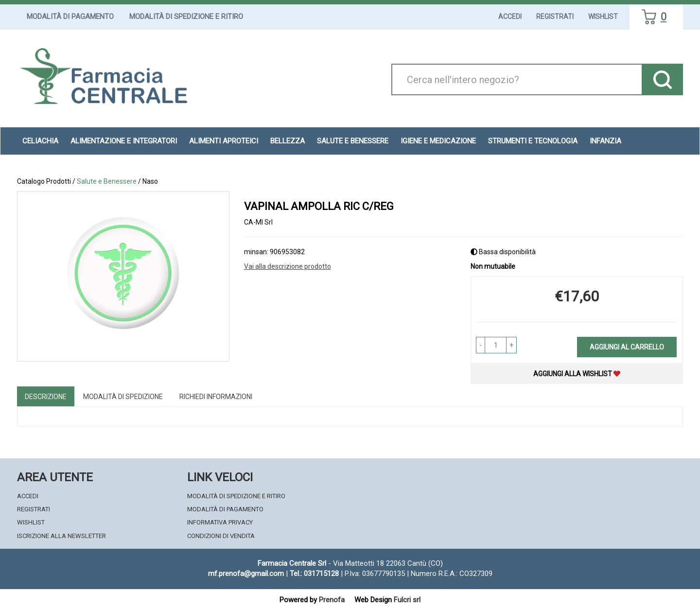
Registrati (555, 17)
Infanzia (605, 141)
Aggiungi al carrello (627, 347)
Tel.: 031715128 (314, 574)
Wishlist (603, 17)
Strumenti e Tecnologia (533, 141)
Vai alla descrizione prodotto (288, 266)
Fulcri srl (407, 600)
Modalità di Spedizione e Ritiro (186, 17)
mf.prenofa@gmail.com (246, 574)
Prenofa (332, 600)
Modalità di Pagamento (70, 17)
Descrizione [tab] (46, 397)
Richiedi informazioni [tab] (216, 397)
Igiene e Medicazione (438, 141)
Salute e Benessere (353, 141)
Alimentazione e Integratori (124, 141)
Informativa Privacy (220, 522)
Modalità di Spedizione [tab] (123, 397)
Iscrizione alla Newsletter (61, 536)
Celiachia (40, 141)
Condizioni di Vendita (221, 536)
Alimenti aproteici (224, 141)
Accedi (510, 17)
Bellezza (288, 141)
